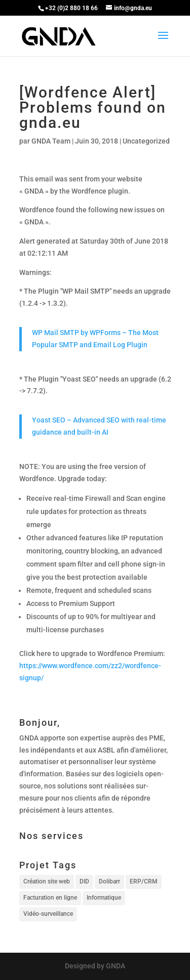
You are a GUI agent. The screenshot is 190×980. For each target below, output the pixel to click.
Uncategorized (146, 141)
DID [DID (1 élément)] (84, 881)
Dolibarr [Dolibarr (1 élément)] (109, 881)
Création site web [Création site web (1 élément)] (47, 881)
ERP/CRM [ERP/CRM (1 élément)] (144, 881)
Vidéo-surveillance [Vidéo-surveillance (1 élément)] (48, 914)
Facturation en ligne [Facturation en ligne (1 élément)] (50, 898)
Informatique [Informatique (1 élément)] (104, 898)
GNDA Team (51, 141)
